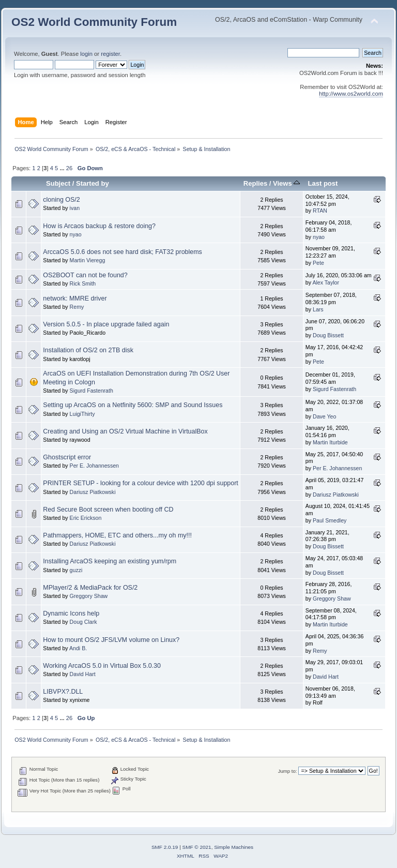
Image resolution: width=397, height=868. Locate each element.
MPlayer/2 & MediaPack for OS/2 (90, 588)
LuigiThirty (82, 414)
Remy (77, 307)
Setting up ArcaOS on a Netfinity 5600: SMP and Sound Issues (133, 405)
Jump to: (288, 771)
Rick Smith (83, 283)
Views (286, 183)
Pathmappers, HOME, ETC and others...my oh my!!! (117, 535)
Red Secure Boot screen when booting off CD (108, 510)
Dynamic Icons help (71, 613)
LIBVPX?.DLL (63, 692)
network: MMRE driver (75, 298)
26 (69, 168)
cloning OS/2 (61, 200)
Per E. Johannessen (94, 466)
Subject (58, 183)
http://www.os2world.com (351, 94)
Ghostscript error (67, 457)
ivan (75, 208)
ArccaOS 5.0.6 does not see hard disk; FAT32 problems (123, 252)
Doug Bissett (328, 335)
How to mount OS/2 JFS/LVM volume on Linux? (111, 640)
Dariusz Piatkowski (93, 492)
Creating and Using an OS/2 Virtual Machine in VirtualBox (125, 431)
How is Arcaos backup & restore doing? (99, 226)
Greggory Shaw (89, 596)
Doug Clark (83, 622)
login (86, 54)
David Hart (83, 674)
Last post (323, 183)
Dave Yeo (324, 416)
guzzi (76, 570)
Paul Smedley (330, 520)
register (110, 54)
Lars (318, 309)
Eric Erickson (86, 518)
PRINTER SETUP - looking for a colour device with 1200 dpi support (140, 483)
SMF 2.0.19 (165, 847)
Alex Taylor (326, 282)
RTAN (320, 211)
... (63, 168)
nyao (76, 234)
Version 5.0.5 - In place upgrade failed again (106, 324)
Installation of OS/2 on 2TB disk (88, 350)
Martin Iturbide (330, 442)
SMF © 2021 (197, 847)
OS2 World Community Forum (94, 22)
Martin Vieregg (88, 260)
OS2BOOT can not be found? (85, 275)
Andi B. (78, 648)
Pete (318, 263)
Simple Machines (234, 847)
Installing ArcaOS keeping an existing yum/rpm (110, 561)
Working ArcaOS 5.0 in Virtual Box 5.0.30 (102, 666)
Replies (255, 183)
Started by (93, 183)
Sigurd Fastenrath (91, 391)
